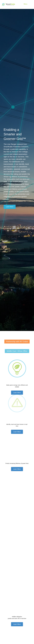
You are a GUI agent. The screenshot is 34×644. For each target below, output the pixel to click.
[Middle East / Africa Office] (17, 353)
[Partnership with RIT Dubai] (17, 343)
